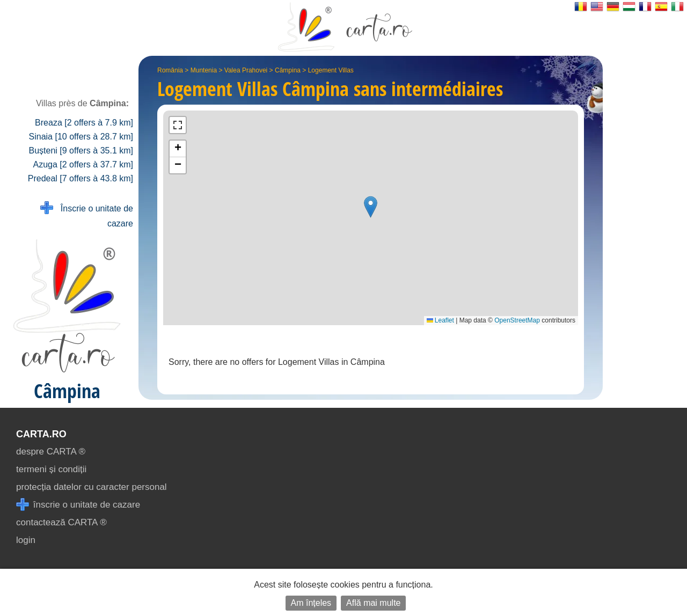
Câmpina (288, 70)
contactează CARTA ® (61, 522)
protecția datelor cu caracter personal (92, 487)
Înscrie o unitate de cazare (87, 215)
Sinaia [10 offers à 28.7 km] (81, 137)
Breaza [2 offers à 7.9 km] (84, 123)
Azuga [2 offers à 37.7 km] (83, 164)
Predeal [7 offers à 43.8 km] (81, 178)
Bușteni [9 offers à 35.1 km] (81, 151)
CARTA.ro (41, 434)
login (26, 540)
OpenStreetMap (517, 320)
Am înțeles (311, 603)
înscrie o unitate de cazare (78, 505)
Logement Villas (331, 70)
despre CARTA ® (51, 452)
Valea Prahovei (246, 70)
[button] (371, 207)
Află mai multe (373, 603)
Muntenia (204, 70)
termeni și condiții (51, 469)
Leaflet (440, 320)
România (170, 70)
